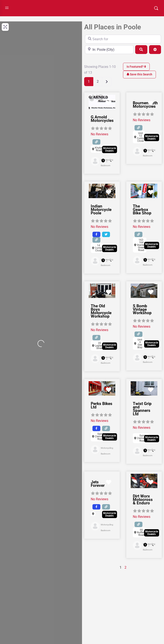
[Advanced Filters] (155, 49)
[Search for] (123, 39)
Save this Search (139, 74)
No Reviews (100, 134)
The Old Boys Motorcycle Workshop (101, 311)
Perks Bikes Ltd (102, 405)
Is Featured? (136, 67)
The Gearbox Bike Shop (142, 210)
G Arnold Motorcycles (102, 119)
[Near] (109, 50)
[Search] (141, 49)
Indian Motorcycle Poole (101, 210)
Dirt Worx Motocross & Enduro (143, 500)
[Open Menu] (7, 8)
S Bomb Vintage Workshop (142, 309)
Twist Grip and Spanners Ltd (142, 409)
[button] (106, 161)
